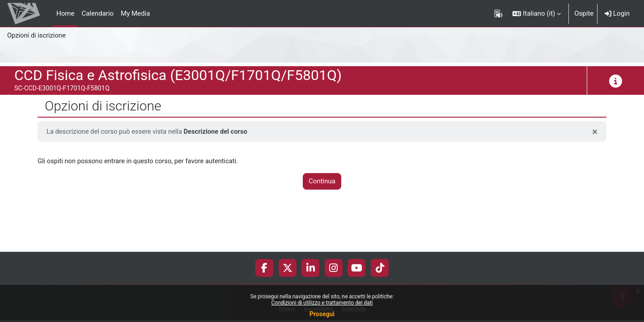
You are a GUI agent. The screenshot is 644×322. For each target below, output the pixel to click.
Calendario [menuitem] (97, 13)
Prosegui (322, 314)
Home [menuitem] (65, 13)
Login (617, 13)
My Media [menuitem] (135, 13)
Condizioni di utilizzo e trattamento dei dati (322, 303)
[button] (537, 13)
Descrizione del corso (219, 131)
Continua (322, 182)
